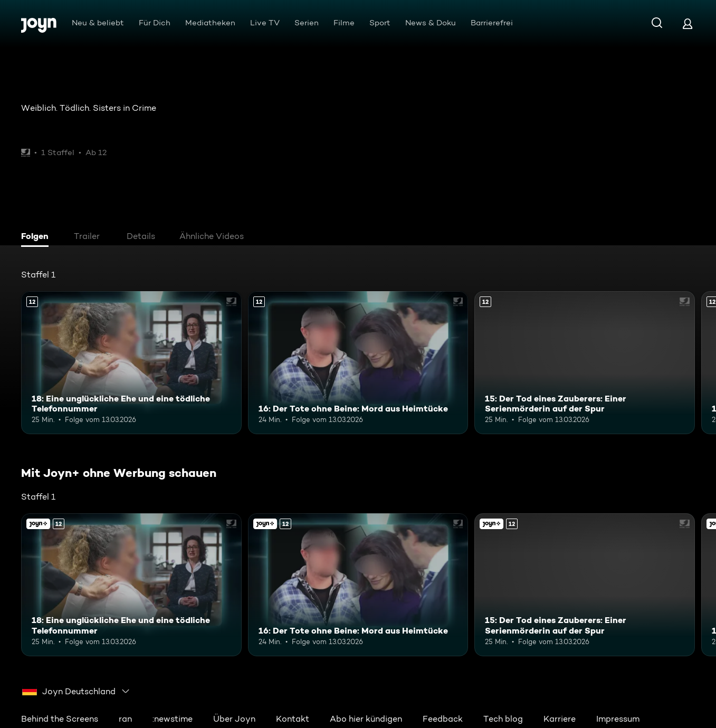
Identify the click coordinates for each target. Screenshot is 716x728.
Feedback (443, 719)
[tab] (37, 237)
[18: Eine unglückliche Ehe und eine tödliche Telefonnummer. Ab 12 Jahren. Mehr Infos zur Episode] (131, 363)
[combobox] (76, 691)
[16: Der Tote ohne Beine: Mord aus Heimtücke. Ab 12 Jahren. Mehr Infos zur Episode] (358, 363)
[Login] (688, 23)
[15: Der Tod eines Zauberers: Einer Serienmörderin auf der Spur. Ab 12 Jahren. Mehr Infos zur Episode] (585, 363)
